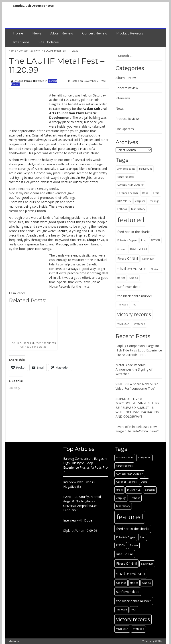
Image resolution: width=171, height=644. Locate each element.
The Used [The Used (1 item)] (123, 305)
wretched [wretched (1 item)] (139, 324)
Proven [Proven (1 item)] (121, 249)
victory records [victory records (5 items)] (134, 314)
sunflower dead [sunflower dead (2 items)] (129, 287)
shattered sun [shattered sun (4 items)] (132, 268)
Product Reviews (130, 33)
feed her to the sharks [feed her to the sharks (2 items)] (134, 232)
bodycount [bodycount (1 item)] (146, 169)
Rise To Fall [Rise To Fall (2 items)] (138, 249)
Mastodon (15, 641)
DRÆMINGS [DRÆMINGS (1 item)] (124, 201)
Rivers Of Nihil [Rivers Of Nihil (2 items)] (128, 258)
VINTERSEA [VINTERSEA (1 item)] (123, 324)
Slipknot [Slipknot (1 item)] (156, 269)
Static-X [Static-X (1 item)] (134, 278)
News (37, 33)
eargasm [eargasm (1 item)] (140, 201)
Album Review (62, 33)
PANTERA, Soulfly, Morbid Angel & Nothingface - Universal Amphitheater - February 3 (82, 503)
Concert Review (95, 33)
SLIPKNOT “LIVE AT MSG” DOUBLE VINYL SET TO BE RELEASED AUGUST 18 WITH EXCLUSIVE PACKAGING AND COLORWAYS (137, 408)
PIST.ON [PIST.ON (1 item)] (155, 240)
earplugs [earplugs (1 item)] (154, 201)
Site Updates (49, 42)
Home (18, 33)
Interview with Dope (78, 520)
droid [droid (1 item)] (156, 193)
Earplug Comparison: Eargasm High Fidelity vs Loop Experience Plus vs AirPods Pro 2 (139, 350)
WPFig (159, 641)
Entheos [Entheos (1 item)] (122, 209)
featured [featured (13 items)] (131, 220)
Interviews (21, 42)
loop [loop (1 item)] (144, 240)
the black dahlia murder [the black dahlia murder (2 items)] (135, 296)
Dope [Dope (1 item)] (145, 193)
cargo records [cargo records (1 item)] (125, 177)
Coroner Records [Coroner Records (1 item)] (127, 193)
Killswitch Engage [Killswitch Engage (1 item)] (127, 240)
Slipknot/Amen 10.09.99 (80, 531)
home (13, 51)
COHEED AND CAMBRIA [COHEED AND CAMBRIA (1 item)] (131, 185)
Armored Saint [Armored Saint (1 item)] (126, 169)
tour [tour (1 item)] (135, 305)
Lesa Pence (25, 81)
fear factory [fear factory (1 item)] (138, 209)
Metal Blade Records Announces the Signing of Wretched (134, 369)
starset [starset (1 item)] (121, 278)
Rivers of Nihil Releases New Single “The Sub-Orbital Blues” (137, 429)
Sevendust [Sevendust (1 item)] (148, 259)
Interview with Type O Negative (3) (79, 484)
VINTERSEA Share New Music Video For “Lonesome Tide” (137, 386)
